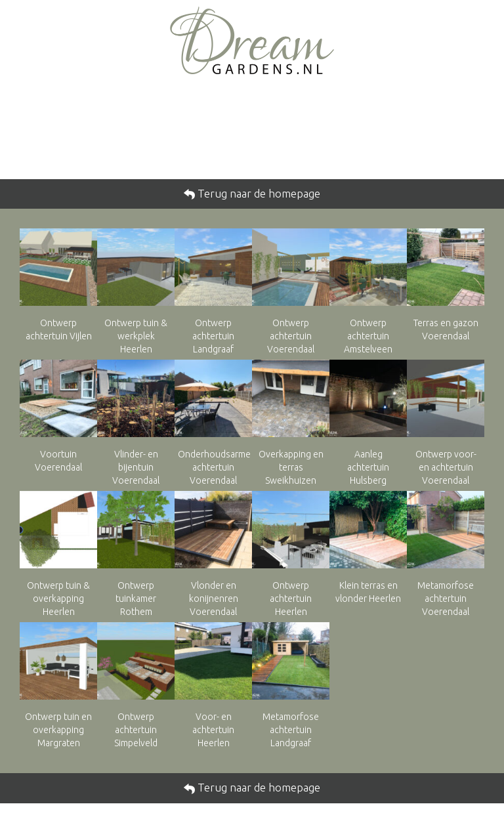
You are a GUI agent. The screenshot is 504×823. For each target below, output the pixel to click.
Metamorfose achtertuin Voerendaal (446, 599)
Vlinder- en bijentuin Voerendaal (136, 467)
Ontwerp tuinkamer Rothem (136, 599)
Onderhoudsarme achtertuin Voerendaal (214, 467)
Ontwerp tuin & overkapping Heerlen (58, 599)
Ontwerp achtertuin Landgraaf (213, 336)
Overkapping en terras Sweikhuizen (291, 467)
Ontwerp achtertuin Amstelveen (368, 336)
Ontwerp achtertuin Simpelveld (136, 730)
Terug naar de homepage (258, 193)
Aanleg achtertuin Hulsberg (368, 467)
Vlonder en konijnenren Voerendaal (214, 599)
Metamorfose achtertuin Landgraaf (291, 730)
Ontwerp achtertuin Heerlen (291, 599)
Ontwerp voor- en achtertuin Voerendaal (446, 467)
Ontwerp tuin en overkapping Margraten (58, 730)
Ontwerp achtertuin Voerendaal (291, 336)
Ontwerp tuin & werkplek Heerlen (136, 336)
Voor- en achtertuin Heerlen (213, 730)
